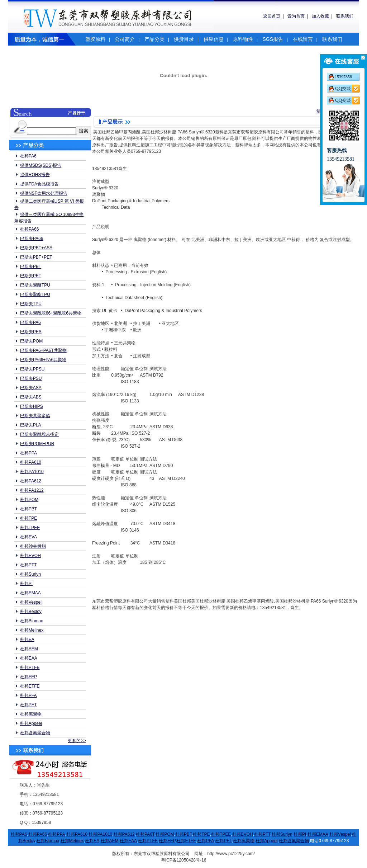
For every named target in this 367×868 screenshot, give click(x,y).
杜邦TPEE (30, 528)
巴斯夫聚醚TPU (35, 285)
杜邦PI (26, 584)
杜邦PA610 (31, 462)
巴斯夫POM (31, 341)
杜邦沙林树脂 (33, 546)
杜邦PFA (28, 695)
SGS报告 (273, 39)
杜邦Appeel (31, 723)
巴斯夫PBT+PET (36, 257)
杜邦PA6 (28, 156)
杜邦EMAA (30, 593)
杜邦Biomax (32, 621)
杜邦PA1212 (32, 490)
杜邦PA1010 (32, 472)
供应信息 (214, 39)
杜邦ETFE (30, 686)
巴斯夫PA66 (32, 239)
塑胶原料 (95, 39)
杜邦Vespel (31, 602)
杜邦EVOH (30, 556)
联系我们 (345, 16)
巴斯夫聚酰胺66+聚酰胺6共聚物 (51, 313)
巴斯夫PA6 (30, 322)
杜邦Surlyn (30, 574)
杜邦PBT (28, 509)
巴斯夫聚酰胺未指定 (39, 434)
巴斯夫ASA (31, 388)
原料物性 (243, 39)
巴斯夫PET (31, 276)
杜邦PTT (28, 565)
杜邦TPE (28, 518)
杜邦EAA (29, 658)
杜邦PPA (28, 453)
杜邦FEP (28, 677)
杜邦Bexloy (31, 612)
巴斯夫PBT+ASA (36, 248)
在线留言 (303, 39)
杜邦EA (27, 640)
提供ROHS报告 (35, 175)
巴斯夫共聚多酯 (35, 416)
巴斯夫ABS (31, 397)
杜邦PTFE (30, 667)
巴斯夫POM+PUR (37, 444)
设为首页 (296, 16)
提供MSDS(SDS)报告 (41, 165)
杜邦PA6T (145, 834)
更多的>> (77, 741)
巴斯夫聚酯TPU (35, 294)
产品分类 (154, 39)
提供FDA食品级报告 (39, 184)
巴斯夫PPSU (32, 369)
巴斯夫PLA (31, 425)
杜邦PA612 (31, 481)
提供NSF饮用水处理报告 (44, 193)
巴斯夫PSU (31, 378)
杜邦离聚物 (31, 714)
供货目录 (184, 39)
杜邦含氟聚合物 (35, 733)
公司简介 (125, 39)
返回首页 (272, 16)
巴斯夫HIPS (32, 406)
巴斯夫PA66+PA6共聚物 (43, 360)
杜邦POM (29, 500)
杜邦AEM (29, 649)
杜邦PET (28, 705)
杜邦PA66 (29, 229)
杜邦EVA (28, 537)
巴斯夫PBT (31, 266)
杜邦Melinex (32, 630)
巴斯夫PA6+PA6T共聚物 (43, 350)
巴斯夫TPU (31, 304)
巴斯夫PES (31, 332)
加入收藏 (320, 16)
